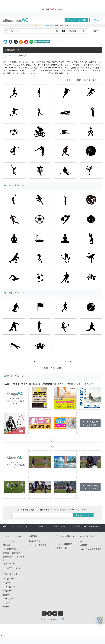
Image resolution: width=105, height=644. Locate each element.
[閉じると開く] (2, 636)
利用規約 (84, 545)
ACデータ (7, 603)
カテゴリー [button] (96, 31)
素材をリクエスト (83, 515)
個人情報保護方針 (11, 549)
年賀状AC (7, 591)
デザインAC (8, 599)
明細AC (6, 607)
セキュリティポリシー (13, 568)
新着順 (70, 80)
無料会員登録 (35, 541)
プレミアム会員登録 (38, 545)
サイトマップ (9, 564)
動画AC (6, 595)
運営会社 (7, 545)
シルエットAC (9, 56)
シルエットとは (10, 541)
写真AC (6, 583)
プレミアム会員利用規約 (91, 549)
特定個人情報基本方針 (13, 553)
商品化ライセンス (62, 548)
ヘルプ (83, 541)
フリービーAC (9, 587)
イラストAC (8, 579)
